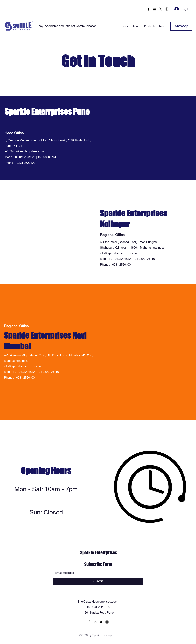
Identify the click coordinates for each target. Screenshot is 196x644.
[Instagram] (167, 9)
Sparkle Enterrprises (99, 553)
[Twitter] (161, 9)
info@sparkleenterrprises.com (24, 151)
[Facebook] (149, 9)
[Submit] (98, 581)
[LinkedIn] (155, 9)
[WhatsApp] (181, 26)
